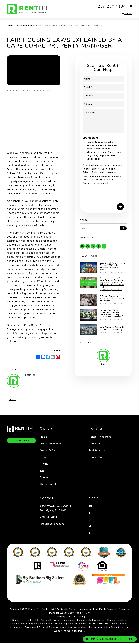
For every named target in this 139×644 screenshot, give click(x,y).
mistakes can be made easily (37, 221)
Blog (43, 470)
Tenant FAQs (97, 443)
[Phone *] (103, 96)
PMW (87, 586)
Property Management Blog (21, 25)
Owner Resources (51, 443)
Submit (120, 207)
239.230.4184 (112, 6)
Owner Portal (48, 484)
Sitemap (61, 589)
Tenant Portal (97, 457)
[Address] (103, 104)
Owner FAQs (48, 450)
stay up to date (26, 318)
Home (44, 437)
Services (45, 457)
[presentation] (103, 195)
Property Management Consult (110, 639)
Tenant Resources (100, 437)
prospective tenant (30, 245)
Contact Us (21, 441)
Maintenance (97, 450)
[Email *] (103, 87)
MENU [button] (127, 14)
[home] (27, 9)
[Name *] (103, 79)
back (12, 400)
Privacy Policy (91, 172)
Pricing (44, 464)
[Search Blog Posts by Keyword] (100, 228)
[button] (129, 6)
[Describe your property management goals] (103, 121)
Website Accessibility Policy (69, 604)
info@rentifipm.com (52, 524)
